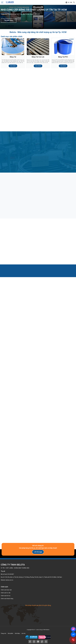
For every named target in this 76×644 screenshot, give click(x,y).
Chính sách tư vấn (6, 593)
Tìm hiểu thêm (9, 20)
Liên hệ (23, 633)
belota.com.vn (9, 580)
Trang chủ (3, 633)
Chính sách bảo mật (6, 590)
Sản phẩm (10, 633)
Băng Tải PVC (63, 57)
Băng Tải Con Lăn (38, 57)
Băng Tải (13, 57)
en (71, 2)
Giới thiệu (17, 633)
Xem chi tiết (13, 66)
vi (69, 2)
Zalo (73, 634)
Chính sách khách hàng (7, 599)
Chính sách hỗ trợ (6, 596)
